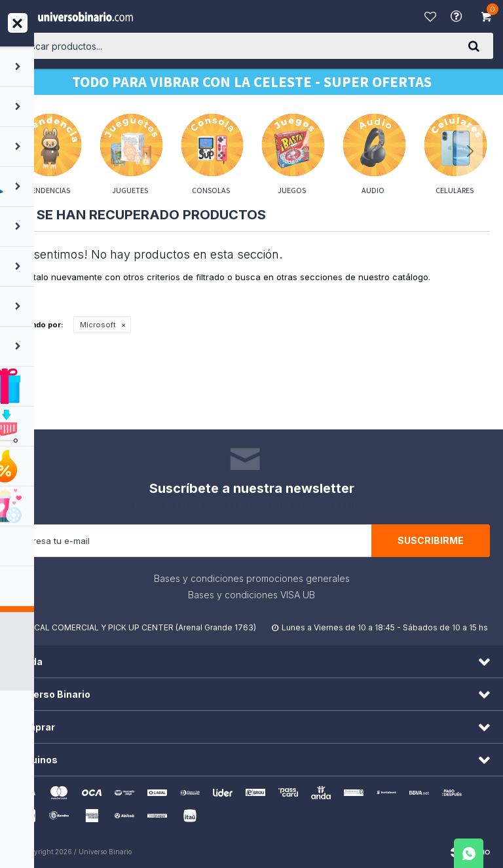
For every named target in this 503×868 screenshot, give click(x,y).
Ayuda (458, 16)
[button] (474, 46)
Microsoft (98, 325)
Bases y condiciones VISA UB (251, 595)
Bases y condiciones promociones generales (252, 578)
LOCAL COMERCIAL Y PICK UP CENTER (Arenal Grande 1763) (140, 627)
